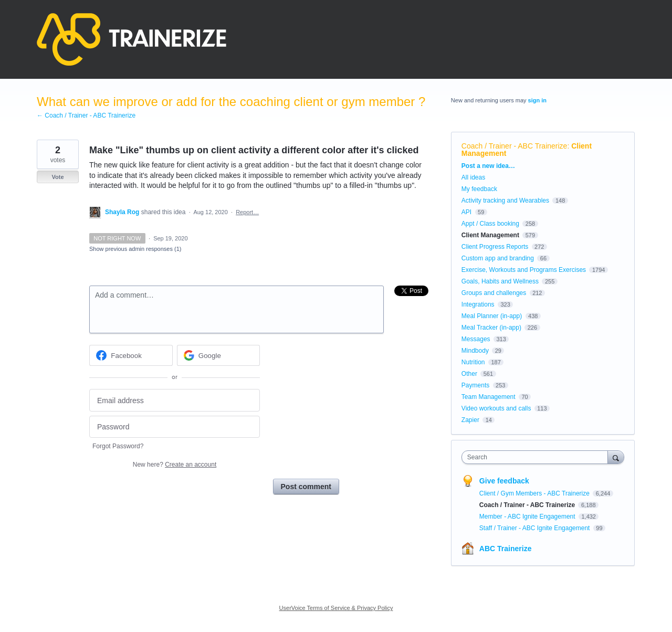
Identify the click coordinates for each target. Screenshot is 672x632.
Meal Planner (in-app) (492, 316)
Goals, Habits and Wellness (500, 281)
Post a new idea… (488, 166)
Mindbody (475, 351)
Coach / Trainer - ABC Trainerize (514, 146)
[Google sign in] (219, 355)
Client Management (490, 235)
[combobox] (537, 457)
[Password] (175, 427)
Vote (57, 177)
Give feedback (504, 481)
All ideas (473, 177)
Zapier (470, 420)
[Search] (616, 457)
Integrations (478, 304)
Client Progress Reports (495, 247)
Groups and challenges (494, 293)
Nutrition (473, 362)
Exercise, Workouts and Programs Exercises (524, 270)
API (466, 212)
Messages (476, 339)
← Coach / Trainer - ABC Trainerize (86, 115)
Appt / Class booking (490, 224)
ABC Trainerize (506, 549)
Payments (475, 385)
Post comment (306, 487)
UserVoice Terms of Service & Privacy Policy (336, 608)
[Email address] (175, 400)
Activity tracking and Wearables (505, 201)
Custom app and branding (498, 258)
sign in (537, 100)
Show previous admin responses (135, 249)
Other (469, 374)
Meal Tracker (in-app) (491, 328)
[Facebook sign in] (131, 355)
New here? (175, 465)
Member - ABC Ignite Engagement (528, 517)
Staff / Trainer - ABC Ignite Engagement (535, 528)
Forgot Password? (118, 446)
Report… (247, 212)
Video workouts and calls (496, 408)
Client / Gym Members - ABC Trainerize (535, 493)
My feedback (479, 189)
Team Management (489, 397)
